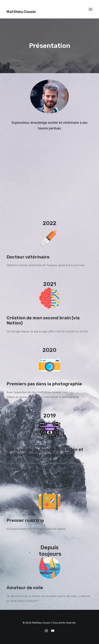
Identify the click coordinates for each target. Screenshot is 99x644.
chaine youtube (57, 455)
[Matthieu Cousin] (21, 9)
